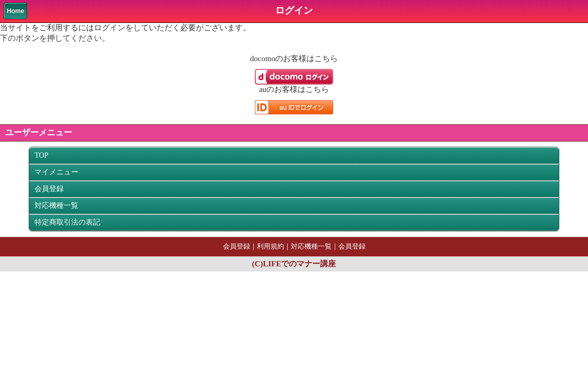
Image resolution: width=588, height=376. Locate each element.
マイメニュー (56, 172)
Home (15, 11)
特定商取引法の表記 (67, 222)
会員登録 (49, 189)
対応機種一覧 (56, 205)
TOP (41, 155)
